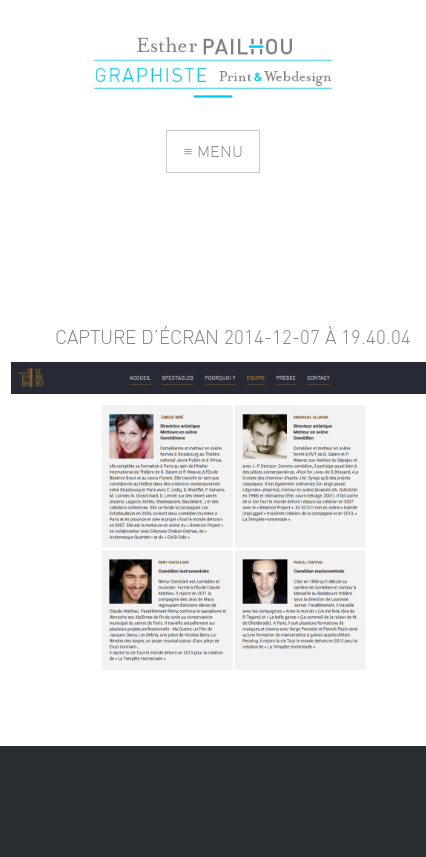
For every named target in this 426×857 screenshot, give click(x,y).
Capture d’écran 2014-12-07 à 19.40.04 (233, 337)
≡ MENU (212, 151)
